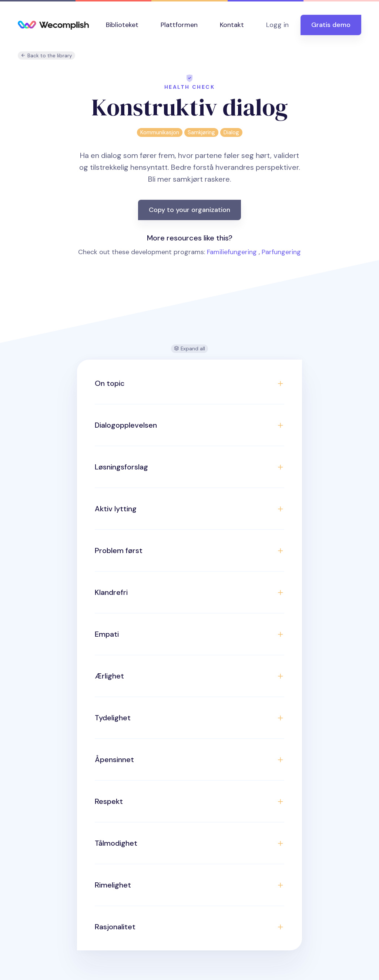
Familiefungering (232, 252)
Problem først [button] (119, 550)
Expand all (189, 349)
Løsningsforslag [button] (121, 467)
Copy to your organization (189, 210)
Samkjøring (201, 132)
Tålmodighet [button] (116, 843)
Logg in (277, 25)
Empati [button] (107, 634)
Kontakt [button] (232, 25)
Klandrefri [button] (111, 592)
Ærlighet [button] (109, 676)
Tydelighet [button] (113, 718)
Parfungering (281, 252)
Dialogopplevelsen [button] (126, 425)
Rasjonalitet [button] (115, 927)
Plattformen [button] (179, 25)
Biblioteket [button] (122, 25)
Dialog (231, 132)
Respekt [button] (109, 801)
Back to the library (46, 56)
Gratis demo (331, 25)
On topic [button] (110, 383)
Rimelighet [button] (113, 885)
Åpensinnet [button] (114, 760)
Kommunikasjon (160, 132)
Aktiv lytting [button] (116, 509)
